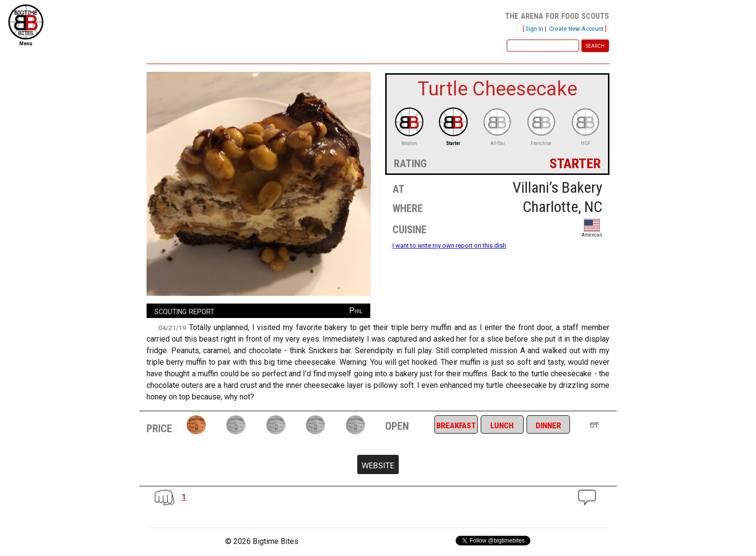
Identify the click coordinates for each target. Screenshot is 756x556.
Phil (356, 311)
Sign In (534, 28)
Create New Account (576, 28)
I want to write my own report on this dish (449, 245)
